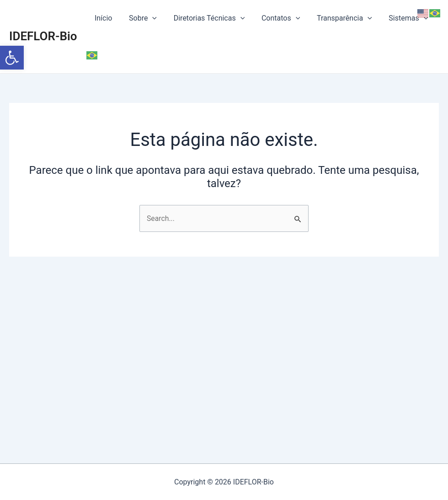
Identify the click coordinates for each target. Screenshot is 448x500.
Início (106, 18)
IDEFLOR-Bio (43, 18)
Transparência (338, 18)
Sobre (143, 18)
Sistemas (400, 18)
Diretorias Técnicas (207, 18)
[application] (153, 18)
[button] (12, 58)
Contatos (277, 18)
